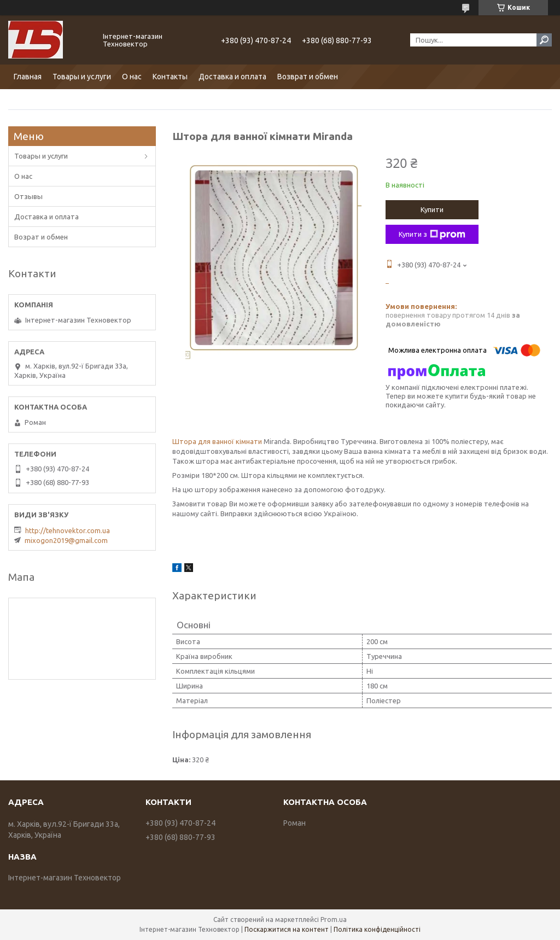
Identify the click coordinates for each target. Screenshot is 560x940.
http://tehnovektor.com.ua (68, 530)
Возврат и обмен (308, 77)
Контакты (170, 77)
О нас (132, 77)
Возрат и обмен (41, 237)
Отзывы (28, 196)
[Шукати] (544, 40)
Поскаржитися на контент (287, 929)
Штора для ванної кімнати (217, 441)
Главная (28, 77)
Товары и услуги (82, 77)
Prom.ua (334, 919)
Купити (432, 209)
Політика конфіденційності (377, 929)
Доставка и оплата (232, 77)
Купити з (432, 235)
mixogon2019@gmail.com (66, 540)
